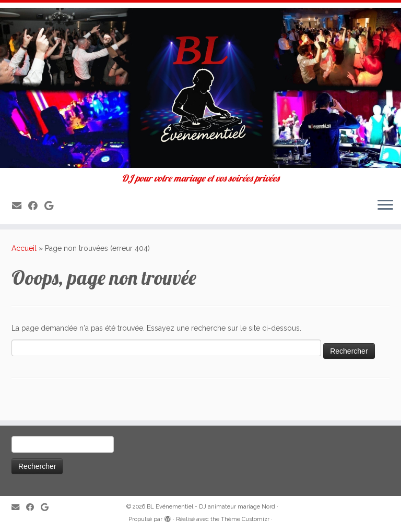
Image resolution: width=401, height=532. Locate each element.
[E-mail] (20, 206)
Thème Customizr (245, 519)
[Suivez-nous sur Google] (52, 206)
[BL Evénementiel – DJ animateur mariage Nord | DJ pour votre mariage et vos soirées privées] (200, 88)
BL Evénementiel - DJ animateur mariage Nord (211, 507)
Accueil (24, 248)
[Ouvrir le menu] (385, 205)
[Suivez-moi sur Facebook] (36, 206)
